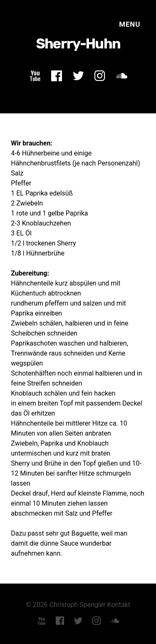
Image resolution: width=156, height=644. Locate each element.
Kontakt (119, 605)
